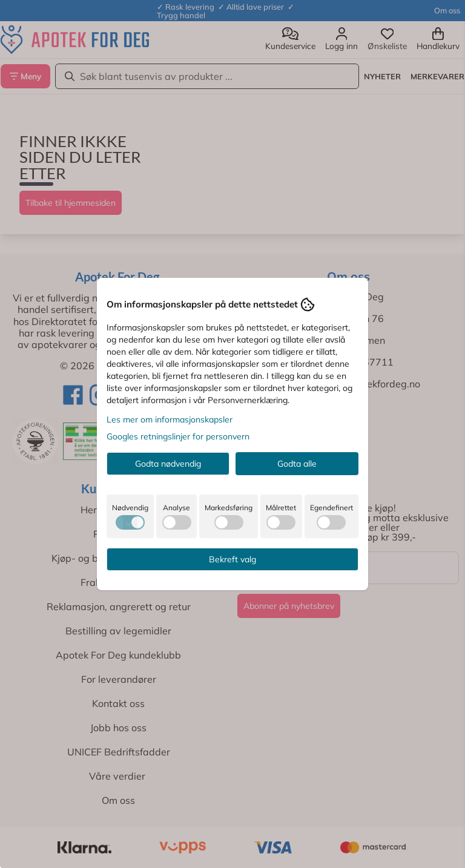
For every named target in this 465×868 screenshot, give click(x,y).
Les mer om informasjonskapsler (170, 419)
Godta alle (297, 464)
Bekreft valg (232, 559)
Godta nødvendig (168, 464)
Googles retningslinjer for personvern (178, 436)
